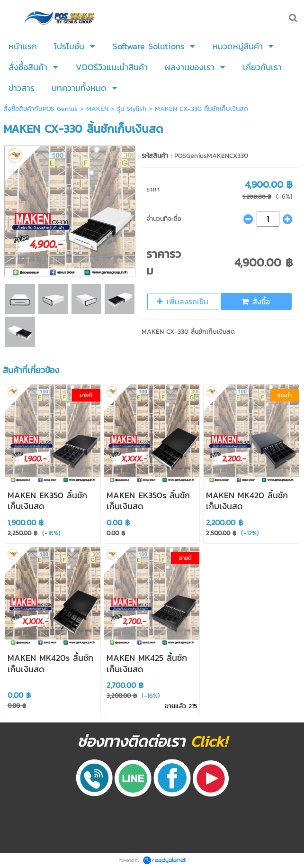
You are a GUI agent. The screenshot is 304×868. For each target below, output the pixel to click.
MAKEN (97, 109)
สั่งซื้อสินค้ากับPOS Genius (42, 109)
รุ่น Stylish (133, 109)
